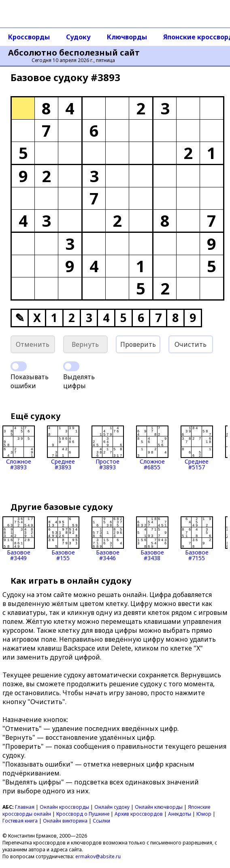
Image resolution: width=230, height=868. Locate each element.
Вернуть (85, 344)
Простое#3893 (108, 448)
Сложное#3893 (19, 448)
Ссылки (101, 821)
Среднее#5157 (197, 448)
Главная (25, 807)
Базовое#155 (63, 539)
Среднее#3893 (63, 448)
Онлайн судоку (112, 807)
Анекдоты (180, 814)
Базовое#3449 (19, 539)
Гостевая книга (20, 821)
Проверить (138, 344)
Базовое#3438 (152, 539)
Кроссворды (29, 37)
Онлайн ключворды (159, 807)
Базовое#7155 (197, 539)
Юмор (204, 814)
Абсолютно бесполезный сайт (74, 53)
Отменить (33, 344)
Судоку (78, 37)
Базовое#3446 (108, 539)
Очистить (191, 344)
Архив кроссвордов (139, 814)
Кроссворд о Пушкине (83, 814)
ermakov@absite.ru (98, 856)
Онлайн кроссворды (64, 807)
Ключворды (127, 37)
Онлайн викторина (65, 821)
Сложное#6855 (152, 448)
